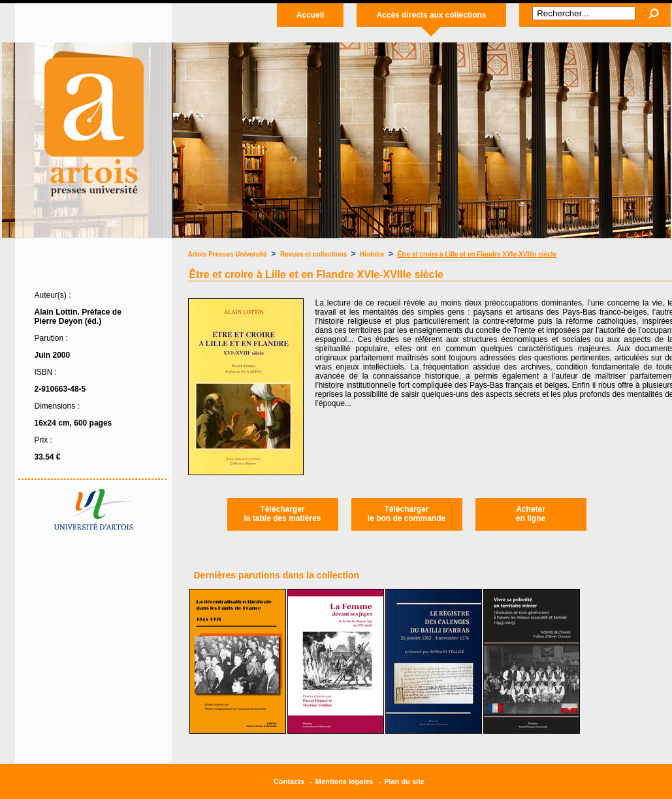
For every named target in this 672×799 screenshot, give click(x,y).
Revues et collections (314, 254)
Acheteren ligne (531, 514)
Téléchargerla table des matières (282, 514)
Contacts (289, 781)
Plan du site (404, 781)
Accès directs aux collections (431, 15)
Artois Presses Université (228, 254)
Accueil (311, 15)
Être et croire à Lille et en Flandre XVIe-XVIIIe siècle (477, 254)
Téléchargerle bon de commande (407, 514)
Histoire (372, 254)
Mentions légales (344, 781)
